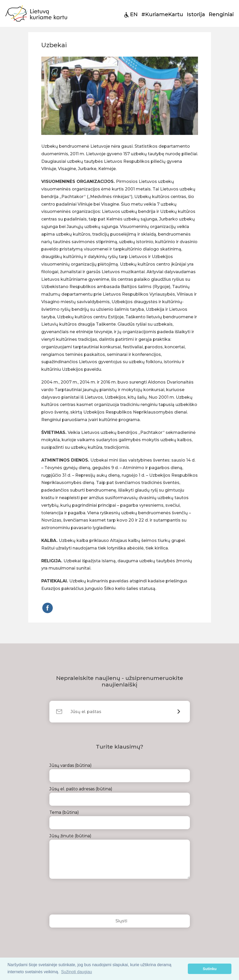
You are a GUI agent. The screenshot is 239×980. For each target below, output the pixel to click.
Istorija (196, 14)
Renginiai (221, 14)
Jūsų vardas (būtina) (120, 773)
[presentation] (89, 898)
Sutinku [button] (210, 969)
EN (134, 14)
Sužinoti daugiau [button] (77, 972)
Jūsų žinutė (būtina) (120, 856)
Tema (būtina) (120, 820)
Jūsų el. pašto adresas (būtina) (120, 796)
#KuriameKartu (162, 14)
